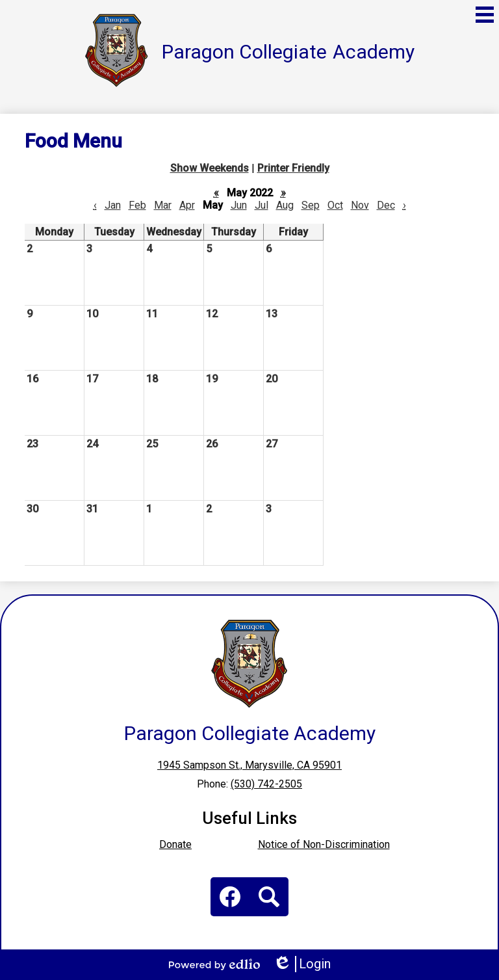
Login (302, 964)
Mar (163, 205)
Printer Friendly (293, 168)
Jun (239, 205)
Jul (262, 205)
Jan (113, 205)
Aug (285, 205)
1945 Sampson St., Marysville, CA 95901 (249, 765)
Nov (360, 205)
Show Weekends (210, 168)
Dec (386, 205)
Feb (137, 205)
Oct (335, 205)
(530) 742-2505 (266, 784)
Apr (187, 205)
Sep (311, 205)
